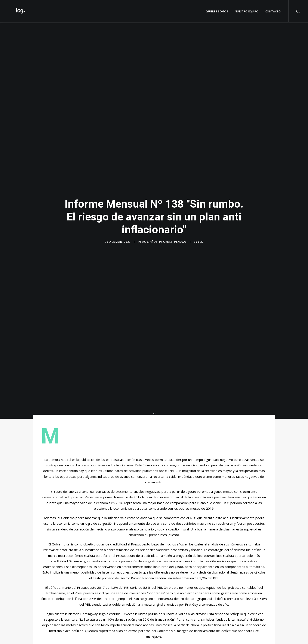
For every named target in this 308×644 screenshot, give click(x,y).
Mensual (180, 239)
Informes (166, 239)
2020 (145, 239)
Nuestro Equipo (247, 11)
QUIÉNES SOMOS (217, 11)
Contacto (273, 11)
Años (154, 239)
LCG (201, 239)
